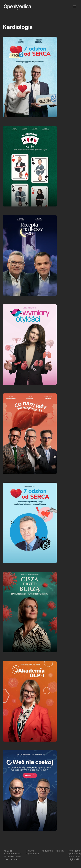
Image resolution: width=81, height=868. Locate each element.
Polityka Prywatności (32, 852)
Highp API (74, 859)
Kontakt (60, 851)
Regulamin (47, 851)
